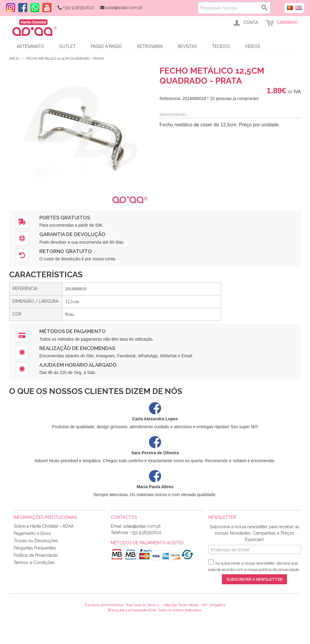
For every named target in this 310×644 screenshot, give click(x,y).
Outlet (67, 46)
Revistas (187, 46)
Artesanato (30, 46)
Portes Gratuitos (65, 218)
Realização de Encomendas (77, 348)
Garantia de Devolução (72, 234)
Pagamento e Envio (32, 533)
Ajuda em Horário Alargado (78, 365)
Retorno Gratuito (66, 251)
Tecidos (221, 46)
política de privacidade (279, 570)
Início (14, 58)
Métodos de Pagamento (73, 331)
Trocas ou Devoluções (36, 541)
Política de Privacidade (36, 555)
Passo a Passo (106, 46)
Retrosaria (150, 46)
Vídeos (252, 46)
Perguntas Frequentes (35, 548)
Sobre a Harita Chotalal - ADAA (44, 526)
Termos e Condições (34, 562)
